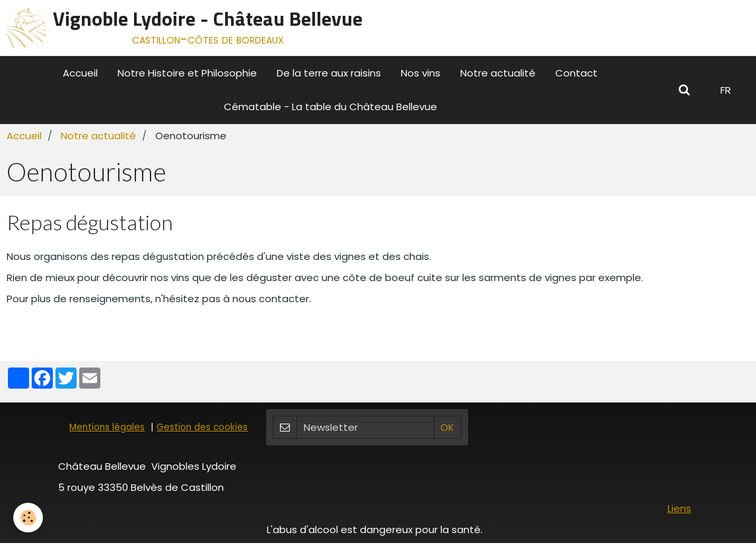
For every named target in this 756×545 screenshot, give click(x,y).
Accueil (80, 73)
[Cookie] (28, 518)
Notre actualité (498, 73)
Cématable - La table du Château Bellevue (330, 107)
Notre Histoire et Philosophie (187, 73)
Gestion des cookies (202, 429)
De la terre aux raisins (329, 73)
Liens (679, 510)
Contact (576, 73)
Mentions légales (107, 429)
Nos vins (421, 73)
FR (726, 90)
